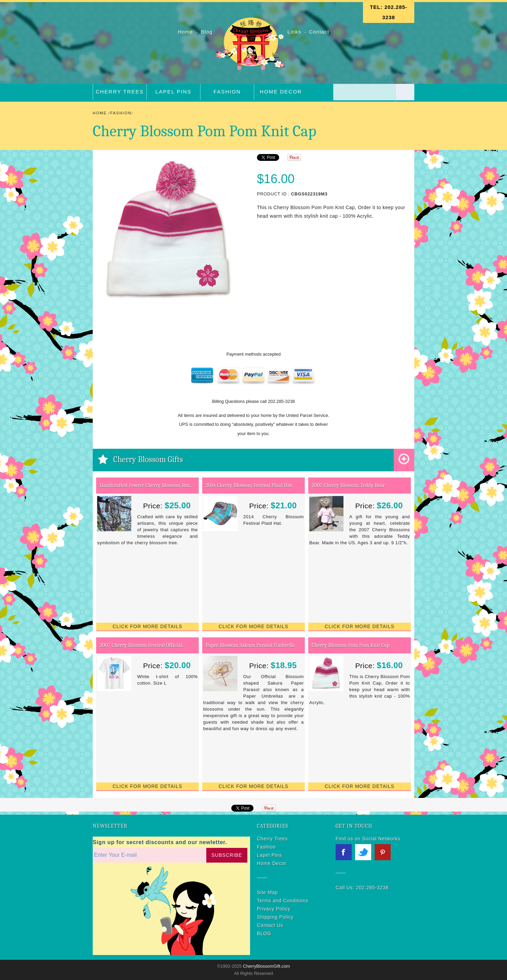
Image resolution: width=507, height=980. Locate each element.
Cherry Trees (120, 92)
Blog (207, 32)
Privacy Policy (274, 909)
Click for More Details (147, 626)
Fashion (227, 92)
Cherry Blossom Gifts (148, 459)
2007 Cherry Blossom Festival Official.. (142, 645)
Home (186, 32)
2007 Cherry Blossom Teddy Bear (348, 485)
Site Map (267, 892)
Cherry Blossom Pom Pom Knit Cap (350, 645)
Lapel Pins (173, 92)
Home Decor (281, 92)
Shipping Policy (275, 917)
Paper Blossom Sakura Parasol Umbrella (250, 645)
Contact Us (270, 925)
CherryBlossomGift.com (266, 966)
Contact (319, 32)
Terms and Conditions (283, 901)
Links (294, 32)
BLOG (264, 933)
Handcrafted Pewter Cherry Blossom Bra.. (146, 485)
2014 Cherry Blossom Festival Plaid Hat (249, 485)
